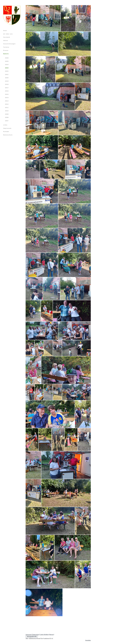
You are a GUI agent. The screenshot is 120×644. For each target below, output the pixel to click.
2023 (7, 68)
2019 (7, 81)
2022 (7, 71)
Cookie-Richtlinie (44, 635)
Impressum (7, 128)
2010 (7, 111)
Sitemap (51, 635)
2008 (7, 117)
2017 (7, 88)
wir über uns (8, 34)
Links (5, 125)
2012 (7, 104)
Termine (6, 47)
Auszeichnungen (9, 44)
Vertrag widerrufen (32, 636)
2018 (7, 84)
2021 (7, 74)
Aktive (6, 41)
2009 (7, 114)
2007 (7, 121)
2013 (7, 101)
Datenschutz (8, 135)
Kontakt (6, 132)
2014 (7, 98)
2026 (7, 58)
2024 (7, 65)
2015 (7, 94)
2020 (7, 78)
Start (5, 31)
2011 (7, 108)
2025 (7, 61)
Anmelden (88, 640)
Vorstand (7, 37)
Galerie (6, 54)
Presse (6, 50)
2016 (7, 91)
